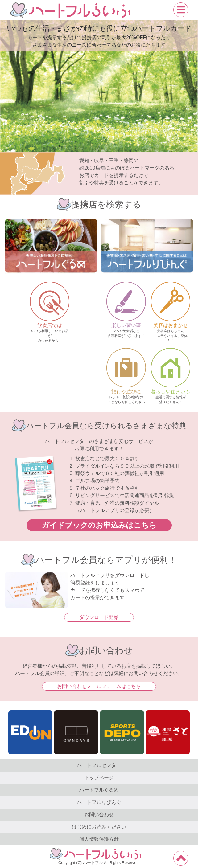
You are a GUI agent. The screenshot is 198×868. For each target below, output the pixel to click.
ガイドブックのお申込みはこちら (99, 525)
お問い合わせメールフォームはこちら (99, 686)
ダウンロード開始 (99, 617)
